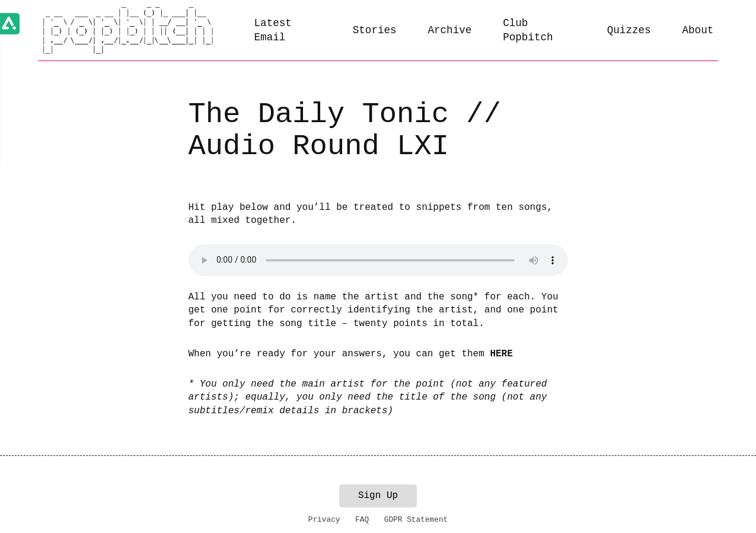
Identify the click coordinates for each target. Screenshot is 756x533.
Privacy (324, 520)
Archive (449, 30)
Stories (375, 30)
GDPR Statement (416, 520)
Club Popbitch (528, 31)
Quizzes (629, 30)
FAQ (362, 520)
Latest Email (273, 31)
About (698, 30)
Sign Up (378, 496)
